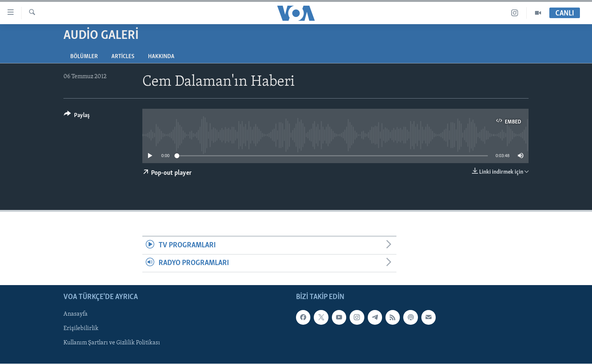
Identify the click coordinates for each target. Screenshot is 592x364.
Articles (123, 57)
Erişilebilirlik (81, 329)
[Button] (77, 116)
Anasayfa (76, 315)
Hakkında (161, 57)
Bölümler (84, 57)
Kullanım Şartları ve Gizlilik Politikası (112, 343)
